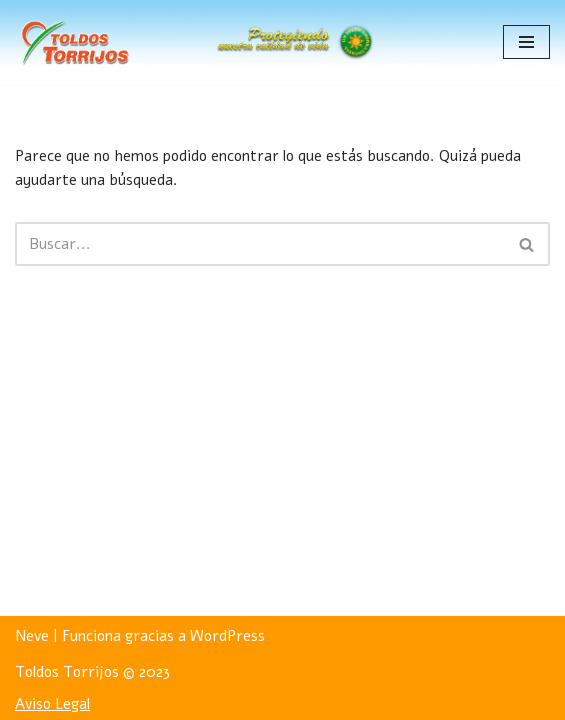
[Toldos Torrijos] (75, 42)
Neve (32, 636)
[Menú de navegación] (526, 42)
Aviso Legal (52, 704)
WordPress (227, 636)
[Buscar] (260, 244)
